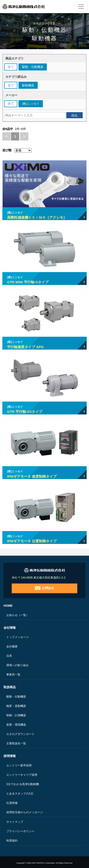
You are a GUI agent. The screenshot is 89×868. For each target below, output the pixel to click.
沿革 (9, 656)
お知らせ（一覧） (18, 615)
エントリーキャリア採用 (22, 775)
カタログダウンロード (20, 734)
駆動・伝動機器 (16, 697)
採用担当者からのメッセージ (25, 812)
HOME (8, 606)
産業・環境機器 (16, 725)
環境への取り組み (18, 665)
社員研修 (12, 803)
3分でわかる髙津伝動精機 (23, 784)
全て (11, 67)
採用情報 (10, 756)
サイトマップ (15, 822)
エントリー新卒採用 (19, 765)
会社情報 (10, 628)
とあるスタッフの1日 (20, 794)
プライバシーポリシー (20, 831)
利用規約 (12, 841)
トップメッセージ (18, 637)
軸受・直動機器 (16, 706)
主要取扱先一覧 (16, 743)
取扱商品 (10, 687)
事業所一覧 (13, 675)
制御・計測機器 (16, 715)
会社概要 (12, 646)
